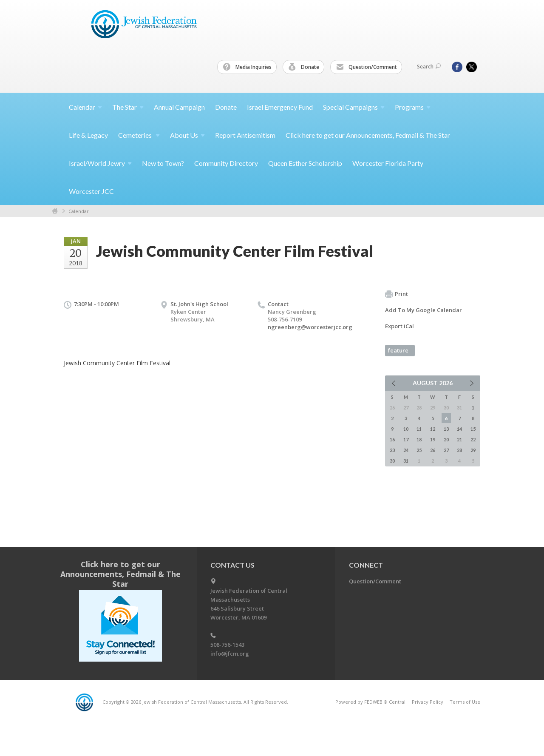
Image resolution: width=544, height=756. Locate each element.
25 (419, 450)
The (128, 107)
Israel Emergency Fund (280, 107)
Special (354, 107)
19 (433, 439)
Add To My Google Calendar (424, 310)
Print (397, 294)
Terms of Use (465, 702)
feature (398, 350)
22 (473, 439)
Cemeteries (139, 135)
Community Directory (226, 163)
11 (419, 429)
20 (446, 439)
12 (433, 429)
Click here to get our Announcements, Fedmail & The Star (368, 135)
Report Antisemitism (245, 135)
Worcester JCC (91, 191)
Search (429, 67)
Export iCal (399, 326)
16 (392, 439)
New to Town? (163, 163)
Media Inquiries (247, 67)
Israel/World (100, 163)
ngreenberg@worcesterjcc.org (310, 327)
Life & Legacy (88, 135)
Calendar (79, 211)
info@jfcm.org (230, 654)
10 (406, 429)
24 (406, 450)
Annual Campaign (179, 107)
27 (446, 450)
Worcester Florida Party (388, 163)
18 (419, 439)
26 (433, 450)
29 (473, 450)
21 (459, 439)
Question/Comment (367, 67)
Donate (304, 67)
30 (392, 461)
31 (406, 461)
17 (406, 439)
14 (459, 429)
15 (473, 429)
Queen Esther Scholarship (305, 163)
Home (55, 211)
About (187, 135)
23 (392, 450)
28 (459, 450)
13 (446, 429)
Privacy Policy (428, 702)
